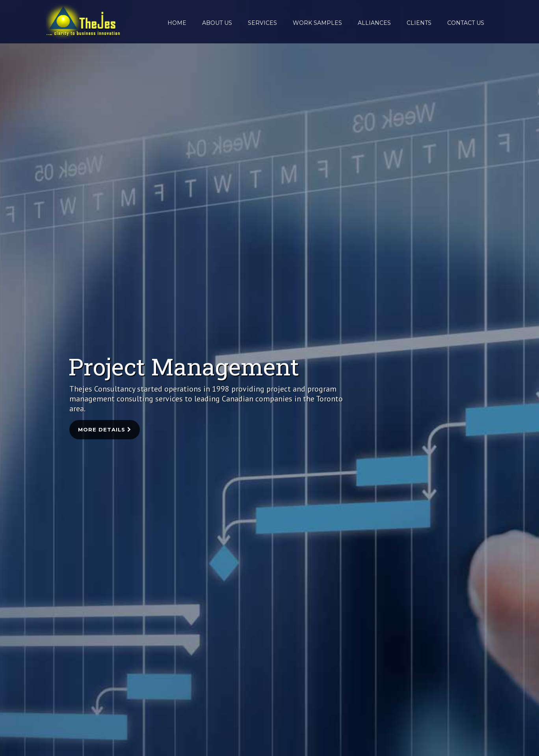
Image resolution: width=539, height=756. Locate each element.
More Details (105, 429)
